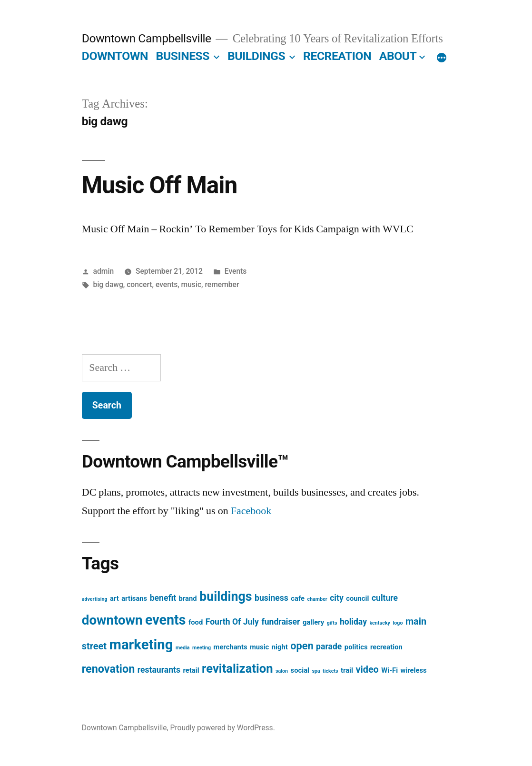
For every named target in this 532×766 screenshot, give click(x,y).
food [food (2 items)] (196, 622)
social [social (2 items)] (300, 670)
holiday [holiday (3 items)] (353, 622)
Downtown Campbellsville (147, 38)
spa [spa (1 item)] (316, 671)
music (191, 284)
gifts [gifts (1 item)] (332, 623)
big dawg (108, 284)
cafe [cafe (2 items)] (298, 598)
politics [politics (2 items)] (356, 647)
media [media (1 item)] (183, 648)
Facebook (251, 511)
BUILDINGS (256, 56)
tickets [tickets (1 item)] (330, 671)
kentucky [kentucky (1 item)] (380, 623)
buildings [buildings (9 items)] (226, 597)
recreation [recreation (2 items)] (386, 647)
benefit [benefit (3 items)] (163, 598)
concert (139, 284)
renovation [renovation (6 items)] (108, 669)
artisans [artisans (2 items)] (134, 598)
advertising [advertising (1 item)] (95, 599)
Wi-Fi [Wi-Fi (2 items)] (389, 670)
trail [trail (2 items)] (347, 670)
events (167, 284)
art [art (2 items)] (114, 598)
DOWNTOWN (115, 56)
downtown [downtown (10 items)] (112, 620)
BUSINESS (183, 56)
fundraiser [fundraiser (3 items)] (281, 622)
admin (104, 271)
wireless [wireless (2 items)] (414, 670)
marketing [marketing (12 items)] (141, 645)
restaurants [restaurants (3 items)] (159, 670)
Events (236, 271)
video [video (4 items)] (367, 670)
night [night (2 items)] (280, 647)
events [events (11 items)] (165, 620)
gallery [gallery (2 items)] (313, 622)
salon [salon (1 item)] (282, 671)
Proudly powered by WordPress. (223, 728)
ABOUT (398, 56)
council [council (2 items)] (357, 598)
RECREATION (337, 56)
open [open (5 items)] (302, 646)
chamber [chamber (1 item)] (317, 599)
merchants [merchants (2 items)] (231, 647)
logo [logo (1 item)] (398, 623)
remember (222, 284)
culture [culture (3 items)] (385, 598)
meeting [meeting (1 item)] (202, 648)
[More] (442, 58)
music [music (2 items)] (259, 647)
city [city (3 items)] (337, 598)
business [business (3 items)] (271, 598)
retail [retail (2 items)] (191, 670)
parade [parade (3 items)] (329, 647)
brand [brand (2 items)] (188, 598)
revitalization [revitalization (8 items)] (237, 668)
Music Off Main (159, 185)
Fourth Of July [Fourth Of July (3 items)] (232, 622)
